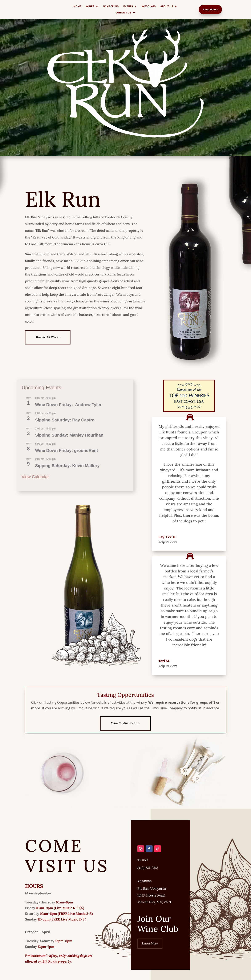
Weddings (149, 6)
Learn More (150, 953)
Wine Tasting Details (125, 723)
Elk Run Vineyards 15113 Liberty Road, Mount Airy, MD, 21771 (154, 905)
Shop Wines (210, 9)
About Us (167, 6)
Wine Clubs (111, 6)
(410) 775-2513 (148, 877)
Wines (90, 6)
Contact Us (123, 13)
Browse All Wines (48, 337)
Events (128, 6)
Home (77, 6)
